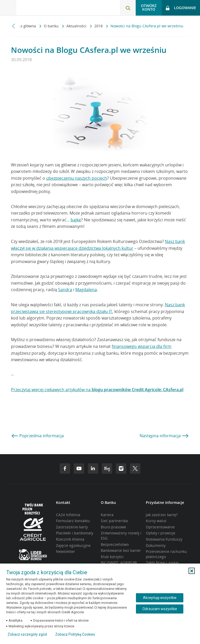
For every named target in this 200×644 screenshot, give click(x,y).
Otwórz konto (149, 7)
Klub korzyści (112, 557)
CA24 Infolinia (68, 515)
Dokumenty (156, 545)
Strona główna (24, 26)
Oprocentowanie (160, 527)
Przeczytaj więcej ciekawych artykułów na (97, 390)
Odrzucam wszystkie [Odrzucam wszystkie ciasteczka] (160, 609)
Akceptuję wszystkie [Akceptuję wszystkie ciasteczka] (160, 598)
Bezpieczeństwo (115, 544)
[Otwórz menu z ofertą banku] (8, 8)
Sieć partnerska (114, 521)
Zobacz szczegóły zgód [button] (27, 634)
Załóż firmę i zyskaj (162, 563)
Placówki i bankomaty (75, 533)
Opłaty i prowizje (161, 533)
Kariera (107, 515)
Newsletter (65, 551)
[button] (192, 571)
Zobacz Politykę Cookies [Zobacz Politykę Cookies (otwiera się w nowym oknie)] (75, 634)
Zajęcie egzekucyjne (73, 545)
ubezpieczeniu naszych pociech (77, 178)
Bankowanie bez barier (121, 550)
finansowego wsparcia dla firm (142, 346)
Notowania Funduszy (164, 539)
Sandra (65, 290)
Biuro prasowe (113, 527)
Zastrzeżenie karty (72, 527)
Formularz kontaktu (73, 521)
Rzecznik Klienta (70, 539)
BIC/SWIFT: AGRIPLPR (119, 563)
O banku (52, 26)
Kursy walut (156, 521)
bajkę (76, 220)
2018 (99, 26)
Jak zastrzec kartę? (162, 515)
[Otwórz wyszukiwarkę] (128, 8)
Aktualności (77, 26)
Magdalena (86, 290)
